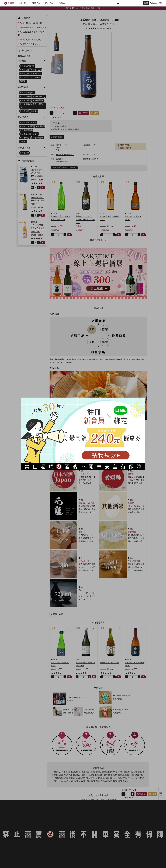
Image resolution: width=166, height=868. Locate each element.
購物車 (154, 3)
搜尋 (146, 3)
